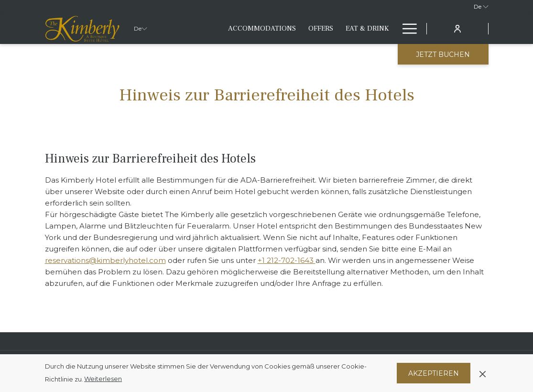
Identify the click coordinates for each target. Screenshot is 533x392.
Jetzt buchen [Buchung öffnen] (443, 54)
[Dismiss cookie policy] (483, 373)
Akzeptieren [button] (434, 373)
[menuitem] (262, 29)
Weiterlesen (103, 379)
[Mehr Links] (406, 29)
